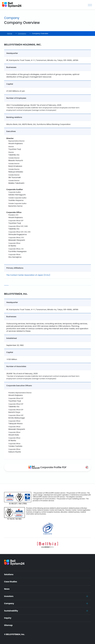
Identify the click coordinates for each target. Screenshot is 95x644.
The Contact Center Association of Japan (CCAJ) (28, 275)
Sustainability (11, 611)
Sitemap (8, 625)
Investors (9, 596)
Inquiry (8, 618)
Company (9, 603)
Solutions (9, 574)
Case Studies (11, 582)
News (7, 589)
